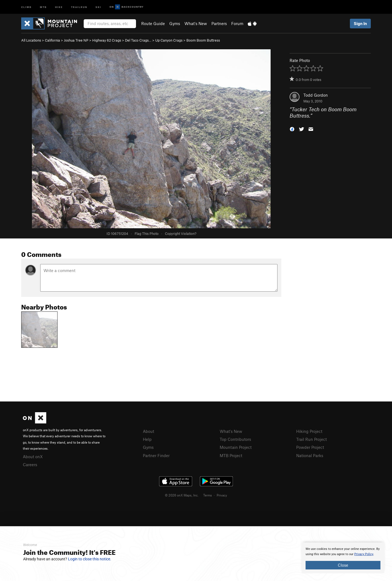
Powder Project (310, 447)
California (52, 40)
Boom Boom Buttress (203, 40)
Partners (219, 23)
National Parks (310, 455)
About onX (33, 457)
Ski (98, 7)
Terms (208, 495)
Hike (59, 7)
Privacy (222, 495)
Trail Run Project (311, 439)
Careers (30, 465)
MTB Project (231, 455)
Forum (237, 23)
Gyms (175, 23)
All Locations (31, 40)
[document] (343, 558)
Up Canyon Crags (169, 40)
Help (147, 439)
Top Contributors (235, 439)
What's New (196, 23)
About (149, 431)
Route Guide (153, 23)
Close (343, 565)
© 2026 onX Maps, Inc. (182, 495)
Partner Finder (156, 455)
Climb (26, 7)
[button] (292, 128)
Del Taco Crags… (138, 40)
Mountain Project (236, 447)
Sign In (360, 23)
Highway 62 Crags (107, 40)
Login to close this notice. (90, 559)
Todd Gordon (316, 95)
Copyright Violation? (181, 234)
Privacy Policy (364, 554)
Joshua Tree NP (76, 40)
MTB (43, 7)
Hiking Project (309, 431)
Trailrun (79, 7)
